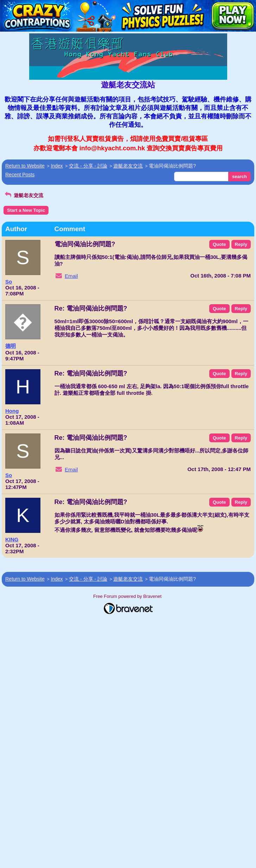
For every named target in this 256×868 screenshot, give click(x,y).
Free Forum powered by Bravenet (128, 596)
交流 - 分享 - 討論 (88, 166)
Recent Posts (20, 175)
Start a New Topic (26, 210)
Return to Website (25, 166)
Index (57, 166)
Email (71, 276)
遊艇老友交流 (128, 166)
